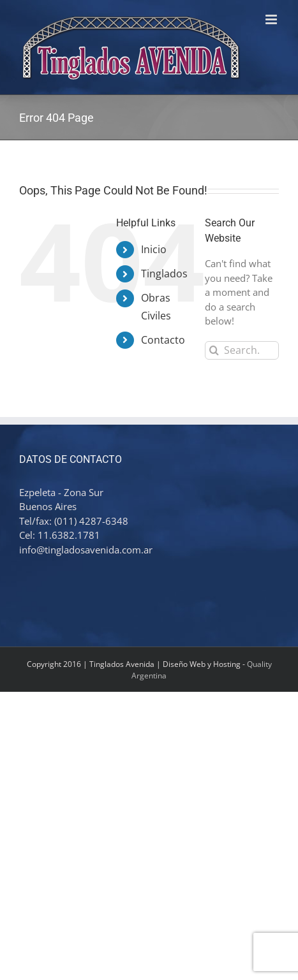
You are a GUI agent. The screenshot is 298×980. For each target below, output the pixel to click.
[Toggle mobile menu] (272, 19)
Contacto (163, 340)
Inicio (154, 249)
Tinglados (164, 274)
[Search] (214, 350)
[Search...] (242, 350)
